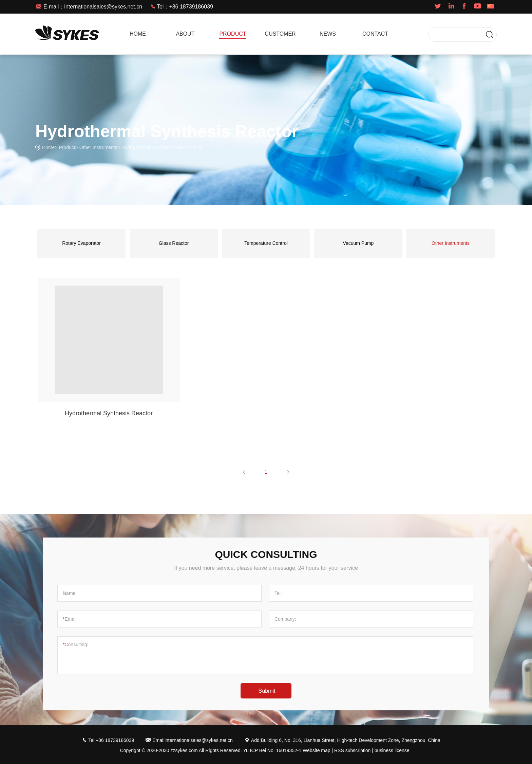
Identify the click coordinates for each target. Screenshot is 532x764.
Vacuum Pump (358, 243)
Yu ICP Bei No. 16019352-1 (272, 750)
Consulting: (76, 644)
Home (48, 147)
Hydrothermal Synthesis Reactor (156, 147)
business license (392, 750)
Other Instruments (98, 147)
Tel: (278, 593)
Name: (70, 593)
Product (67, 147)
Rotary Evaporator (81, 243)
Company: (285, 619)
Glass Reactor (174, 243)
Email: (70, 619)
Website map (316, 750)
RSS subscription (352, 750)
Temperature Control (266, 243)
